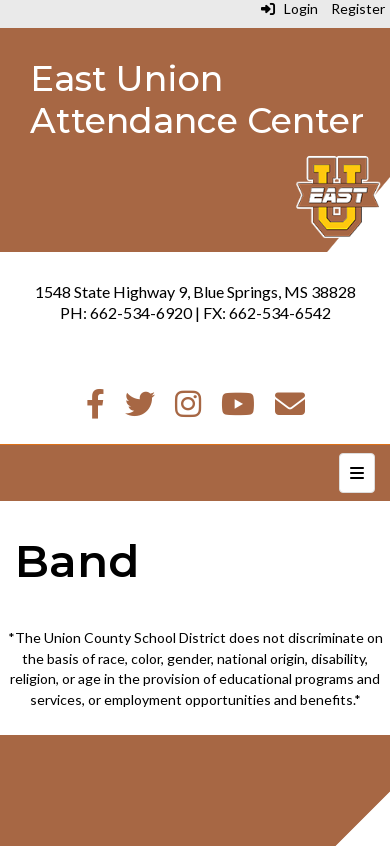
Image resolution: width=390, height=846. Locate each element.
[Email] (290, 408)
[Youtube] (238, 408)
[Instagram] (188, 408)
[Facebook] (95, 408)
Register (358, 8)
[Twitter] (140, 408)
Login (289, 8)
